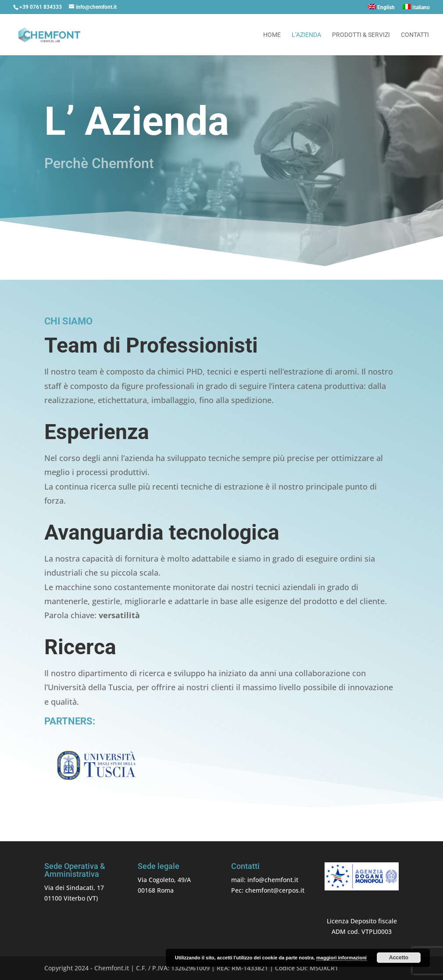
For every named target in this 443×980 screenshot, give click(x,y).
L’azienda (306, 35)
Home (272, 35)
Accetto (399, 958)
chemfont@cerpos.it (275, 890)
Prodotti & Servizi (361, 35)
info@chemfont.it (273, 880)
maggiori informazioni (341, 958)
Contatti (415, 35)
